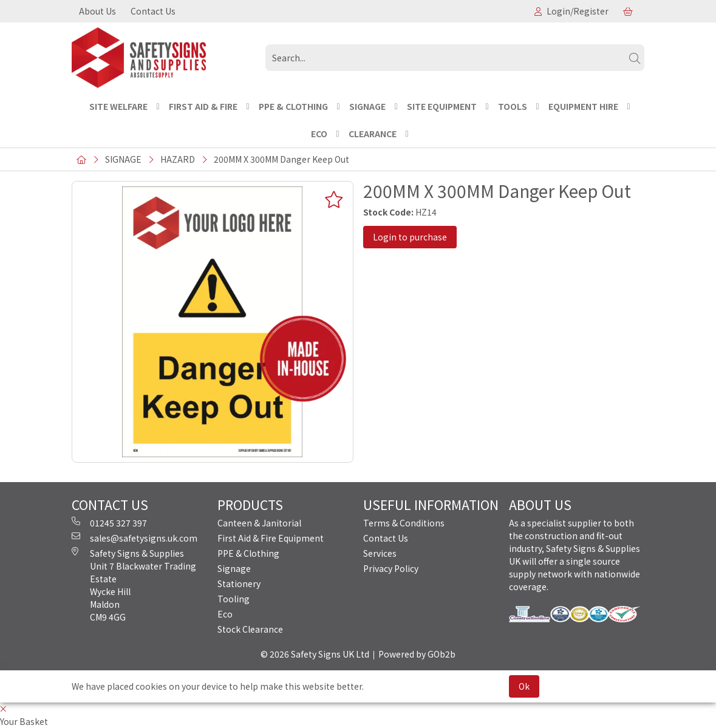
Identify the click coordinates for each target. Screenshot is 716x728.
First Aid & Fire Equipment (271, 538)
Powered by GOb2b (417, 654)
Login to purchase (410, 237)
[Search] (635, 58)
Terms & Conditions (404, 523)
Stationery (239, 583)
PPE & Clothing (248, 553)
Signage (234, 568)
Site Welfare (118, 106)
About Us (97, 11)
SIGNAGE (367, 106)
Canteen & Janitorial (259, 523)
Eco (225, 614)
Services (380, 553)
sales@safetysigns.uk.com (135, 538)
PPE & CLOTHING (293, 106)
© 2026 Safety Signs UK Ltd (315, 654)
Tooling (234, 599)
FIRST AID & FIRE (203, 106)
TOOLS (513, 106)
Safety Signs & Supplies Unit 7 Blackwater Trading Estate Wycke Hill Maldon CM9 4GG (134, 585)
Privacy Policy (391, 568)
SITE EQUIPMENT (442, 106)
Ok (524, 686)
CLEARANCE (373, 134)
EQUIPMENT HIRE (583, 106)
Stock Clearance (250, 629)
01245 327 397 (109, 523)
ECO (319, 134)
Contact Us (153, 11)
